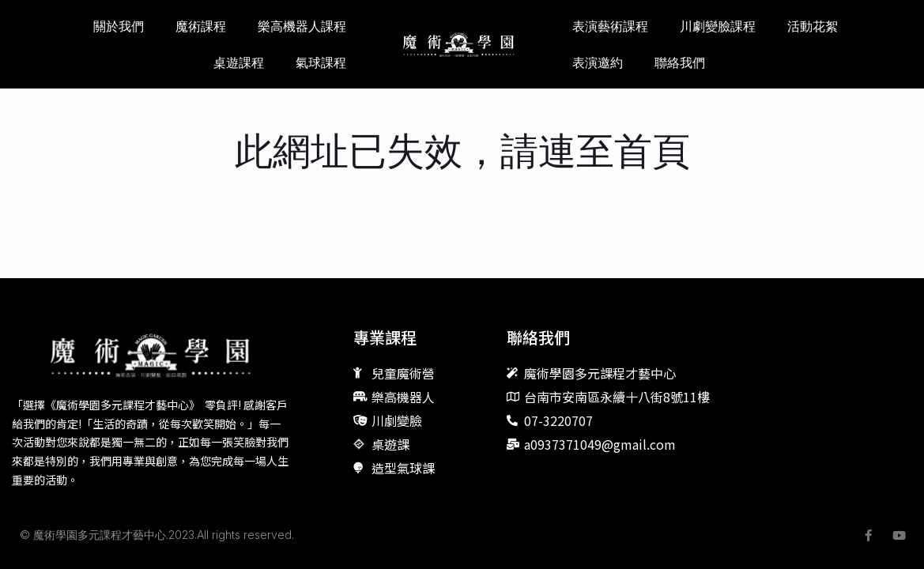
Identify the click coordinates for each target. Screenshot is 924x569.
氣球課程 (321, 62)
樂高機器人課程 (302, 26)
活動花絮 (813, 26)
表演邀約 (598, 62)
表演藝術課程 (610, 26)
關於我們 (119, 26)
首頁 (652, 151)
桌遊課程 (239, 62)
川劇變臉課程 (718, 26)
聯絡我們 (680, 62)
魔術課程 (201, 26)
